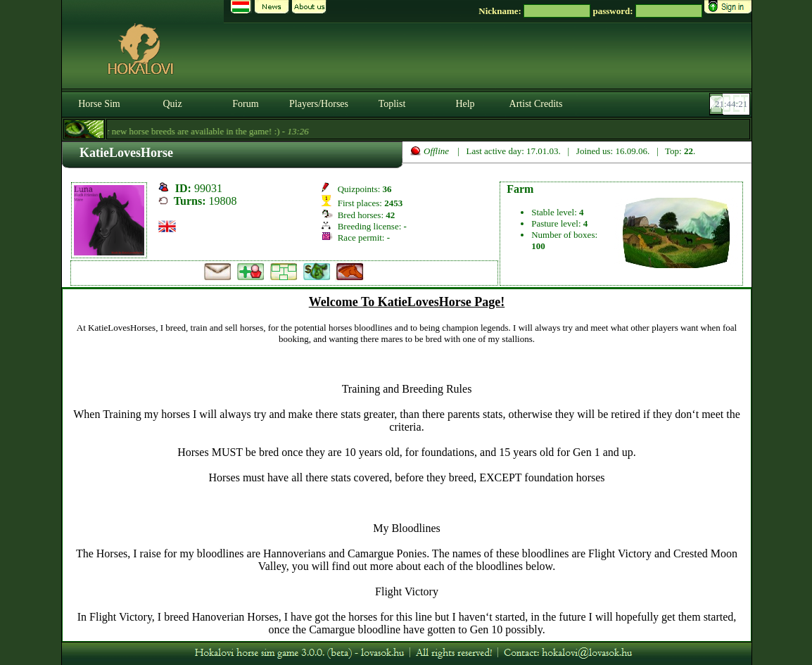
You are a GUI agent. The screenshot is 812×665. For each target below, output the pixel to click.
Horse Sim (99, 104)
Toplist (392, 104)
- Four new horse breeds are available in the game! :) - (188, 131)
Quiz (172, 104)
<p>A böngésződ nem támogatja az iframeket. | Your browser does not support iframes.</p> (407, 465)
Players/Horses (319, 104)
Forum (245, 104)
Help (465, 104)
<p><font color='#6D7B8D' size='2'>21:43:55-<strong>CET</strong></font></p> (731, 104)
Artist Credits (536, 104)
